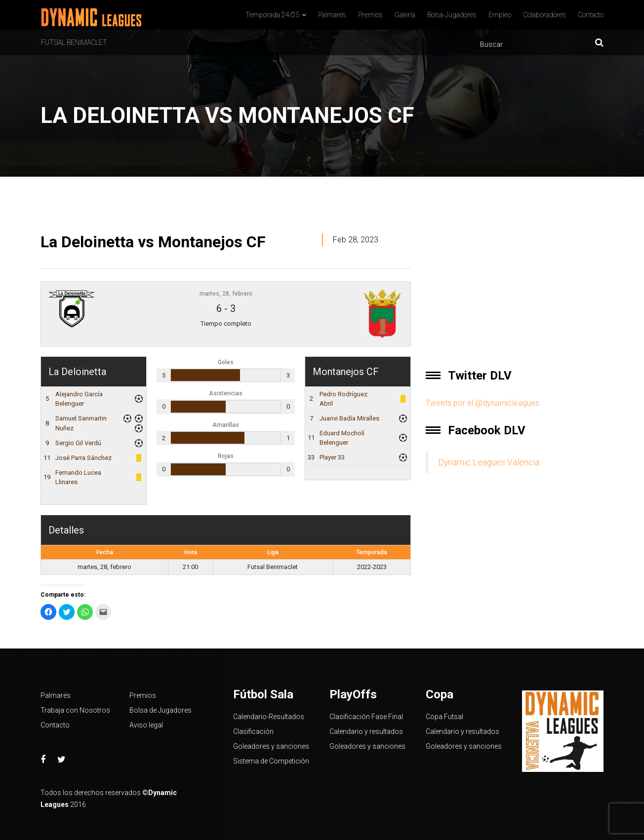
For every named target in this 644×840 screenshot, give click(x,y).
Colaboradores (544, 15)
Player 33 (332, 457)
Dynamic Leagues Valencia (489, 462)
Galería (405, 15)
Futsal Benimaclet (74, 42)
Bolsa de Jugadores (161, 710)
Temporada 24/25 (273, 15)
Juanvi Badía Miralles (349, 418)
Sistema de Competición (271, 761)
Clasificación (253, 731)
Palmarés (332, 15)
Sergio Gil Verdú (78, 443)
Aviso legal (146, 725)
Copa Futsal (444, 717)
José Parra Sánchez (83, 458)
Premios (370, 15)
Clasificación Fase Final (366, 717)
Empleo (500, 15)
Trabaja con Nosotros (75, 710)
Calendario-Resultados (269, 717)
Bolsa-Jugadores (452, 15)
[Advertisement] (515, 285)
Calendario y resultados (366, 731)
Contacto (591, 15)
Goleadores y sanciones (271, 746)
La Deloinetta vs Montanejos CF (153, 242)
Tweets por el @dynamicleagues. (483, 403)
